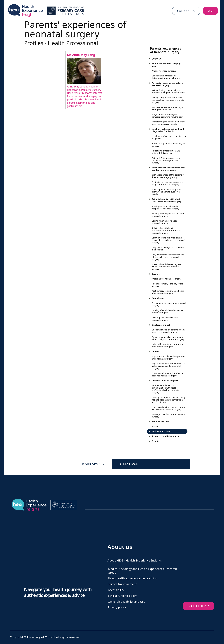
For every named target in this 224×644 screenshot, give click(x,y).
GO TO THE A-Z (198, 606)
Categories (186, 11)
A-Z (210, 11)
